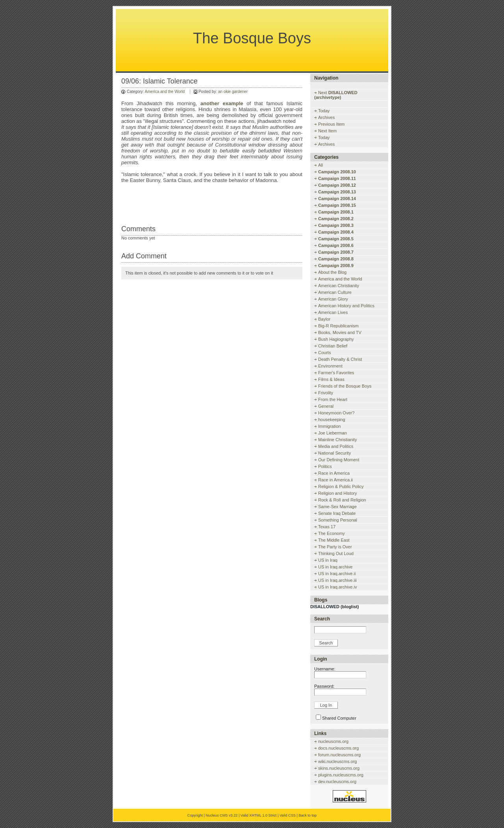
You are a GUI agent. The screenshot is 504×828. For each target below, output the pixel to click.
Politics (325, 466)
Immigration (329, 426)
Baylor (324, 319)
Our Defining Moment (339, 460)
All (321, 165)
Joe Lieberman (333, 433)
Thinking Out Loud (336, 553)
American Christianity (339, 286)
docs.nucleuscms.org (338, 748)
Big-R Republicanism (338, 326)
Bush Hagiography (336, 339)
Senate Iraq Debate (337, 513)
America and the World (165, 92)
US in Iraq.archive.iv (337, 587)
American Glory (333, 299)
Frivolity (326, 393)
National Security (334, 453)
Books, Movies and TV (340, 332)
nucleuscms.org (333, 741)
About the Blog (332, 272)
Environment (330, 366)
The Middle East (334, 540)
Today (324, 111)
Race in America (334, 473)
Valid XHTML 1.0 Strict (259, 815)
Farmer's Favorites (336, 373)
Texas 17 (327, 527)
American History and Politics (346, 306)
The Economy (332, 533)
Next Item (327, 131)
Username (324, 669)
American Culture (335, 292)
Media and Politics (336, 446)
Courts (324, 353)
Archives (326, 117)
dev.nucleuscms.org (337, 782)
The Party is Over (335, 547)
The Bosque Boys (252, 38)
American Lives (333, 312)
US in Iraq (328, 560)
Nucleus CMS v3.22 (221, 815)
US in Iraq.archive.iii (337, 580)
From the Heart (333, 399)
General (326, 406)
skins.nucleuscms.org (339, 768)
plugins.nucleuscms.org (341, 775)
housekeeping (332, 420)
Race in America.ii (335, 480)
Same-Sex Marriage (337, 507)
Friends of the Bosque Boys (345, 386)
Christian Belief (333, 346)
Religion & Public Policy (341, 486)
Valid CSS (288, 815)
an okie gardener (233, 92)
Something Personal (338, 520)
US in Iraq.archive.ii (337, 574)
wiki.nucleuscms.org (337, 761)
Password (324, 686)
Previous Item (331, 124)
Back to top (308, 815)
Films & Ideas (331, 379)
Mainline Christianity (337, 440)
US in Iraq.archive (335, 567)
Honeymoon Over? (336, 413)
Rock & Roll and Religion (342, 500)
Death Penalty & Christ (340, 359)
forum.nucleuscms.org (339, 755)
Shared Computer (339, 718)
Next (336, 95)
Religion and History (337, 493)
